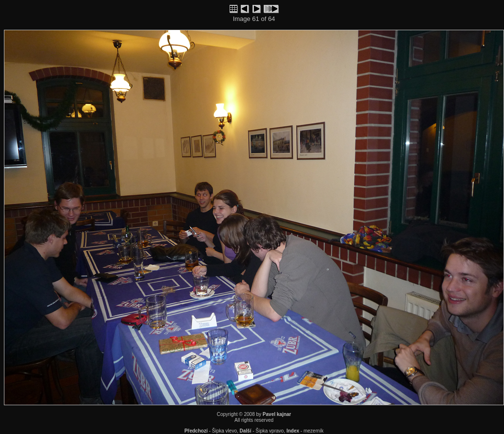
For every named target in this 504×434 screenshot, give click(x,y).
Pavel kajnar (277, 414)
